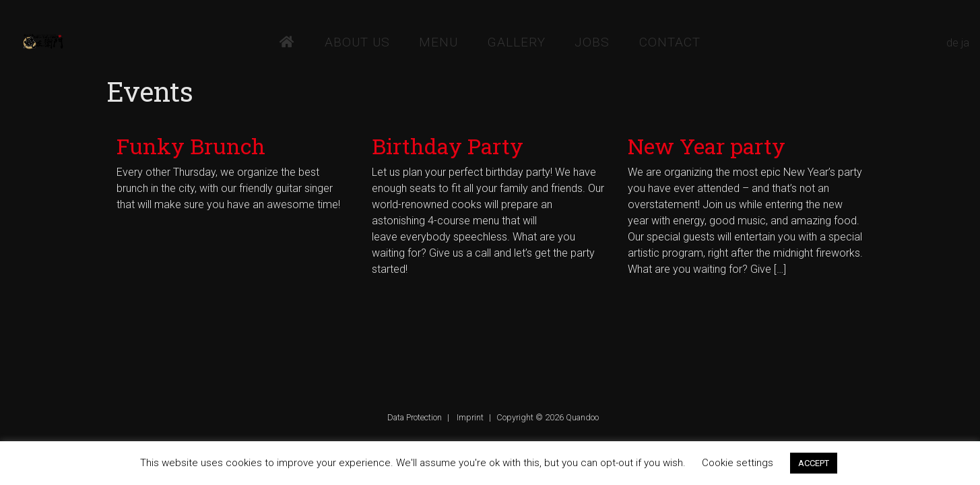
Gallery (517, 42)
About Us (357, 42)
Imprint (470, 417)
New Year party (707, 146)
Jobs (592, 42)
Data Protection (415, 417)
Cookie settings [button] (738, 463)
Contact (670, 42)
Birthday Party (448, 146)
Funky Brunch (191, 146)
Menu (438, 42)
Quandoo (582, 417)
